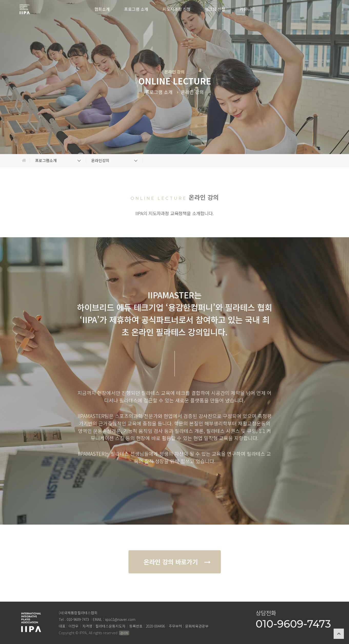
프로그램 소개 (136, 9)
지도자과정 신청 (177, 9)
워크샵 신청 (215, 9)
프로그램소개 (59, 160)
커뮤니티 (247, 9)
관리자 (124, 633)
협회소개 (102, 9)
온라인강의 (115, 160)
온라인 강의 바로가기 (176, 562)
